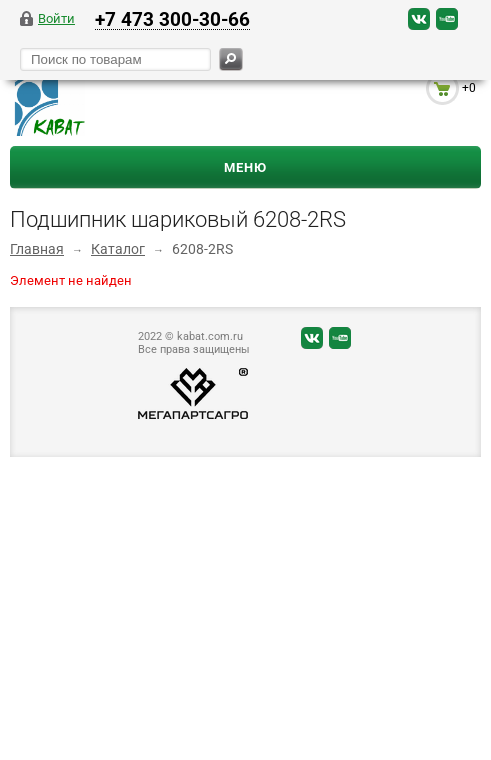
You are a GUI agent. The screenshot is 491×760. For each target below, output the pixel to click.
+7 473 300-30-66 (172, 19)
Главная (37, 249)
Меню (245, 167)
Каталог (118, 249)
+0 (469, 88)
